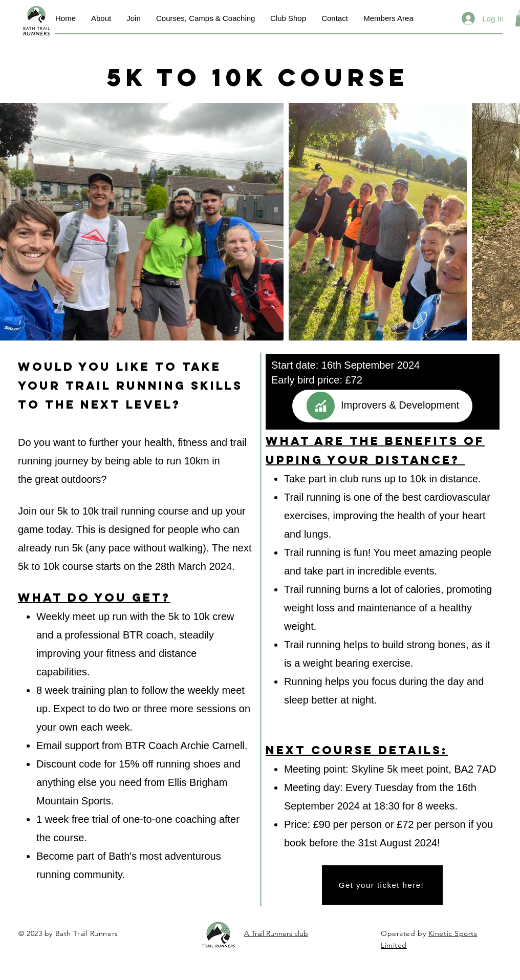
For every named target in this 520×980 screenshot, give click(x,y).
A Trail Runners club (276, 933)
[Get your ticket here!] (382, 885)
